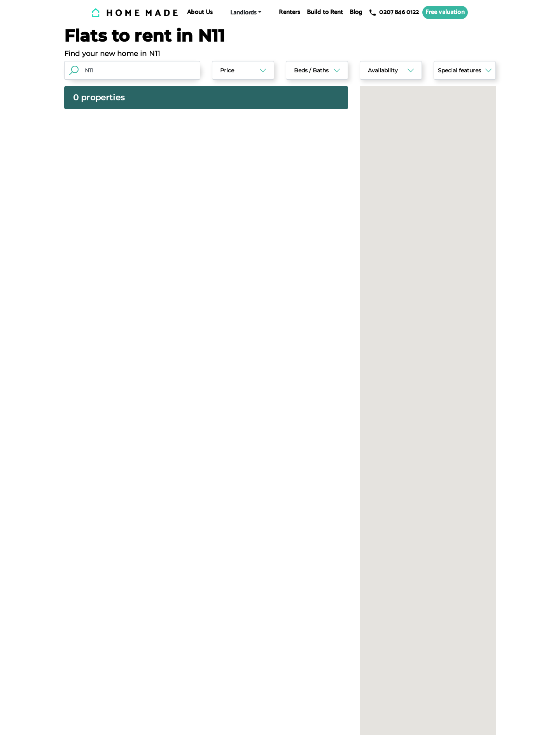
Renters (290, 12)
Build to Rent (325, 12)
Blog (356, 12)
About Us (200, 12)
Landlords (243, 13)
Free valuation (445, 12)
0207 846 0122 (394, 12)
